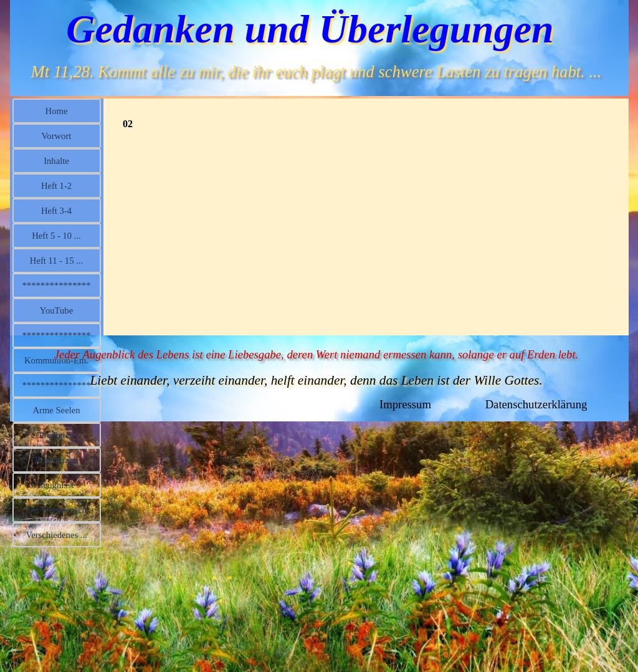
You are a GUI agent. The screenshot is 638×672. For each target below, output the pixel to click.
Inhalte (56, 161)
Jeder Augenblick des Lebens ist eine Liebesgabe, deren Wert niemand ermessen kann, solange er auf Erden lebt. (317, 354)
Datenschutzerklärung (536, 404)
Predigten (56, 435)
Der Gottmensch (56, 510)
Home (57, 111)
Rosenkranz (56, 460)
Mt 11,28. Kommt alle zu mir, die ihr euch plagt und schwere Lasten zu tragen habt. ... (317, 72)
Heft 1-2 (56, 186)
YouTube (56, 310)
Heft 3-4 (56, 211)
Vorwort (57, 136)
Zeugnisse (56, 485)
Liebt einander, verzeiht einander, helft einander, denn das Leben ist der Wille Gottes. (316, 380)
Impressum (405, 404)
